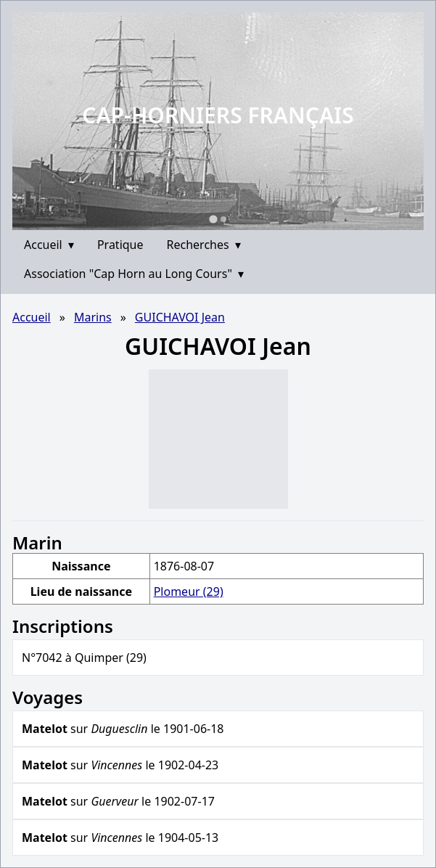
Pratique (120, 245)
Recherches (204, 245)
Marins (93, 317)
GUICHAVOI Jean (180, 317)
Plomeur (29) (189, 591)
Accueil (49, 245)
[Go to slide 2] (223, 219)
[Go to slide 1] (213, 219)
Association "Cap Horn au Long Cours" (134, 274)
